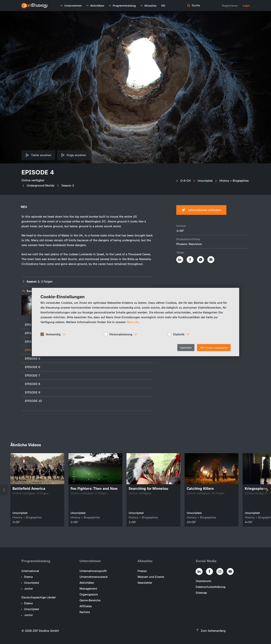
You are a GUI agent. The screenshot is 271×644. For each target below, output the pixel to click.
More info (133, 322)
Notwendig (53, 334)
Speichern (186, 348)
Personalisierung (121, 334)
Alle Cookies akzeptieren (214, 348)
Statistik (179, 334)
